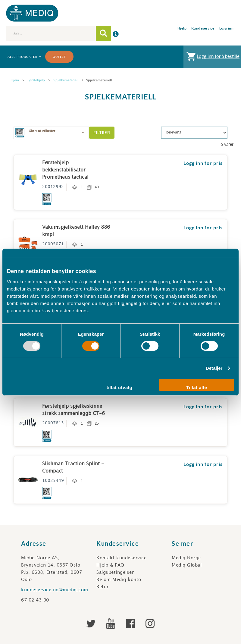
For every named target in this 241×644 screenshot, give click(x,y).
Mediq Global (187, 565)
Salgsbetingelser (115, 573)
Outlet (59, 57)
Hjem (15, 80)
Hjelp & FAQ (110, 565)
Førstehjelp (36, 80)
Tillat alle (197, 387)
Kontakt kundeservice (121, 558)
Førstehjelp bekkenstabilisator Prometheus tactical (65, 170)
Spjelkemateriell (66, 80)
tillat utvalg (119, 387)
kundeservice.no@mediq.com (55, 590)
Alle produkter (24, 57)
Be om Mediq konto (119, 580)
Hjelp (182, 28)
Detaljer (214, 368)
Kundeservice (203, 28)
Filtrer (102, 132)
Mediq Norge (186, 558)
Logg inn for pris (203, 163)
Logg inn (226, 28)
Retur (103, 587)
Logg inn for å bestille (212, 58)
